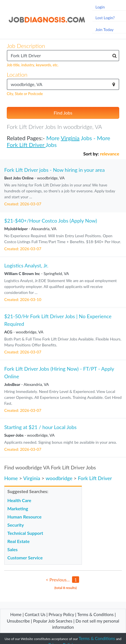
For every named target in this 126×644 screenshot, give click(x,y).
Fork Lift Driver (26, 145)
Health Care (19, 500)
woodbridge (59, 478)
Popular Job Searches (53, 621)
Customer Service (25, 558)
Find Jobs (63, 113)
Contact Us (35, 614)
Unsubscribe (18, 621)
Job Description (26, 46)
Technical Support (25, 533)
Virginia (70, 138)
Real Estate (19, 541)
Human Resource (24, 517)
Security (16, 525)
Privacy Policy (61, 614)
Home (11, 478)
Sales (12, 549)
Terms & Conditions (96, 614)
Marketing (18, 508)
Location (17, 74)
